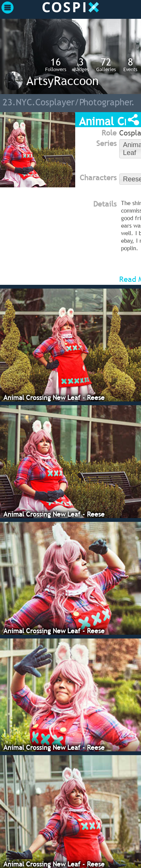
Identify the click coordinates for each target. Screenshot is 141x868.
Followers (56, 64)
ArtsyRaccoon (62, 81)
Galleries (106, 64)
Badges (81, 64)
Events (130, 64)
